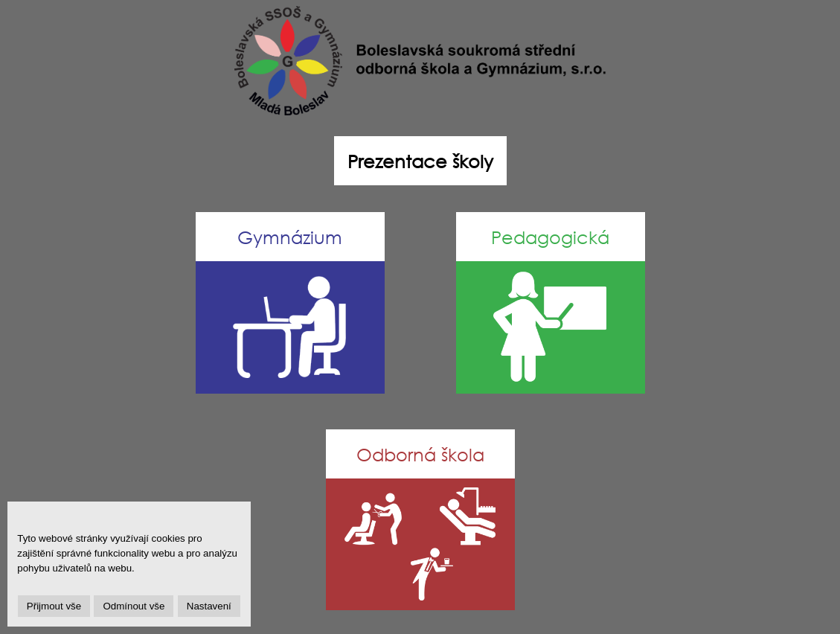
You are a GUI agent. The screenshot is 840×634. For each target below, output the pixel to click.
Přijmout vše (54, 606)
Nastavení (209, 606)
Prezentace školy (420, 161)
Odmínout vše (134, 606)
